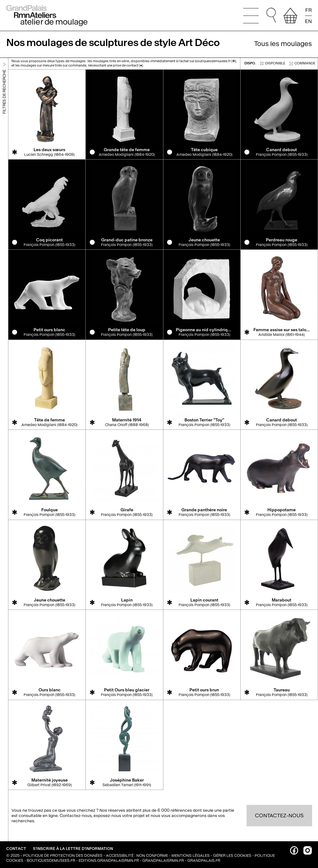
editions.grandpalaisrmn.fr (109, 861)
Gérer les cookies (232, 856)
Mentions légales (191, 856)
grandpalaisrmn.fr (163, 861)
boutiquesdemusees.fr (51, 861)
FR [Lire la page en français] (309, 10)
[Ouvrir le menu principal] (251, 16)
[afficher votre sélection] (290, 16)
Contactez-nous (279, 816)
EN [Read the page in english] (308, 21)
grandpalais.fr (204, 861)
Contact (17, 849)
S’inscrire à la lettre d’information (73, 849)
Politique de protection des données (63, 856)
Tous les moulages (283, 44)
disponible (273, 63)
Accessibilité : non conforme (137, 856)
